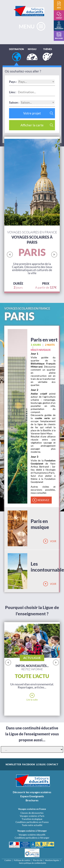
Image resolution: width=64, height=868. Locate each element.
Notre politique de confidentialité (33, 863)
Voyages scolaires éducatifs (32, 835)
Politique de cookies (22, 860)
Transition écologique (32, 819)
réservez (43, 500)
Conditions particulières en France (32, 822)
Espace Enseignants (32, 796)
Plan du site (38, 860)
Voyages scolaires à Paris (32, 816)
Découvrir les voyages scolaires (32, 792)
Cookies (8, 860)
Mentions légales (52, 860)
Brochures (32, 800)
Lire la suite (32, 700)
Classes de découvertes (32, 813)
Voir (53, 541)
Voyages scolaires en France (32, 809)
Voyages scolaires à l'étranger (32, 831)
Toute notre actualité (32, 825)
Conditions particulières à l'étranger (32, 838)
